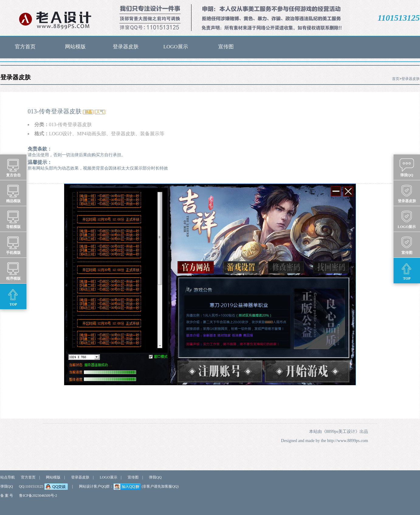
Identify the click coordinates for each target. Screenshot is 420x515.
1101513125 (399, 18)
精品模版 (13, 193)
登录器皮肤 (126, 47)
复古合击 (13, 168)
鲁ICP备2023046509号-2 (38, 496)
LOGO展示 (176, 47)
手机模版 (13, 245)
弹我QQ (155, 477)
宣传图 (226, 47)
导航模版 (13, 219)
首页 (396, 79)
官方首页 (25, 47)
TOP (13, 297)
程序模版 (13, 271)
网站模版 (75, 47)
